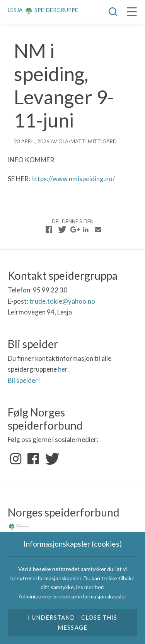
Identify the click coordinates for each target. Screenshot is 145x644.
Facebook (33, 459)
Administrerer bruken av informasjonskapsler (72, 596)
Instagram (16, 459)
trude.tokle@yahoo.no (62, 301)
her (63, 369)
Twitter (51, 459)
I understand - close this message (72, 622)
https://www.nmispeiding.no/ (73, 179)
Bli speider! (24, 380)
